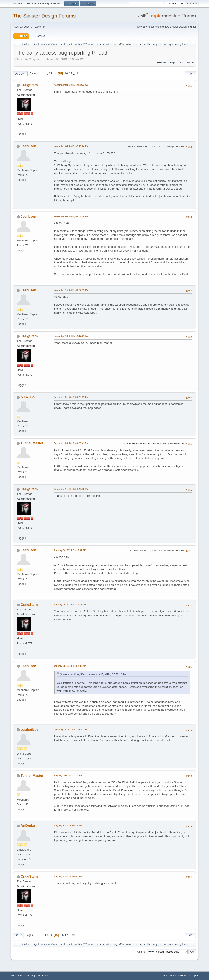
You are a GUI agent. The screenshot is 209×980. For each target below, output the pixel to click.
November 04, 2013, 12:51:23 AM (71, 85)
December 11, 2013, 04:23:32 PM (71, 489)
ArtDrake (28, 826)
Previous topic (167, 62)
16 (66, 73)
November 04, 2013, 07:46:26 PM (71, 146)
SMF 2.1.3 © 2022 (20, 976)
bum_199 (28, 397)
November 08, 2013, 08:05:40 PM (71, 216)
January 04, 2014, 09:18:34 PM (70, 550)
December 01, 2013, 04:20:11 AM (71, 397)
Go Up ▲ (194, 976)
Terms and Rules (179, 976)
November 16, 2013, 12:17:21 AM (71, 336)
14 (55, 73)
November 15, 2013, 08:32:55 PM (71, 290)
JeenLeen (28, 146)
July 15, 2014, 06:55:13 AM (68, 826)
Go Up (18, 935)
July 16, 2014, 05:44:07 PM (68, 876)
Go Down (20, 74)
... (47, 73)
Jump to (141, 952)
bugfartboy (29, 730)
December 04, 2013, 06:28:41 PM (71, 443)
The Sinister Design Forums (44, 16)
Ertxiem (137, 44)
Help (166, 976)
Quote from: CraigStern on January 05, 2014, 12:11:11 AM (93, 674)
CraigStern (29, 85)
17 (71, 73)
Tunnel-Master (32, 443)
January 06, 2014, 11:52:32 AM (70, 666)
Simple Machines (39, 976)
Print (190, 74)
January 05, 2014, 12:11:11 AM (70, 605)
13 (51, 73)
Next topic (187, 62)
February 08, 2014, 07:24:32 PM (70, 730)
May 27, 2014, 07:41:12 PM (68, 775)
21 (78, 73)
